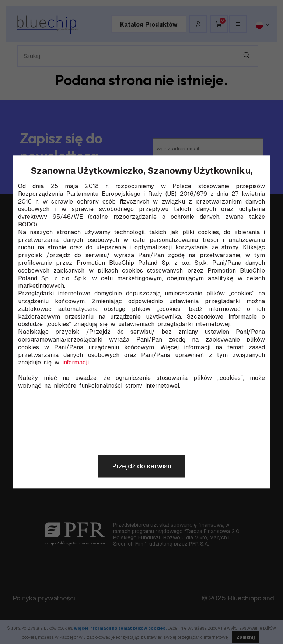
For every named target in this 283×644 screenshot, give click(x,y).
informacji (76, 363)
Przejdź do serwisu (142, 466)
